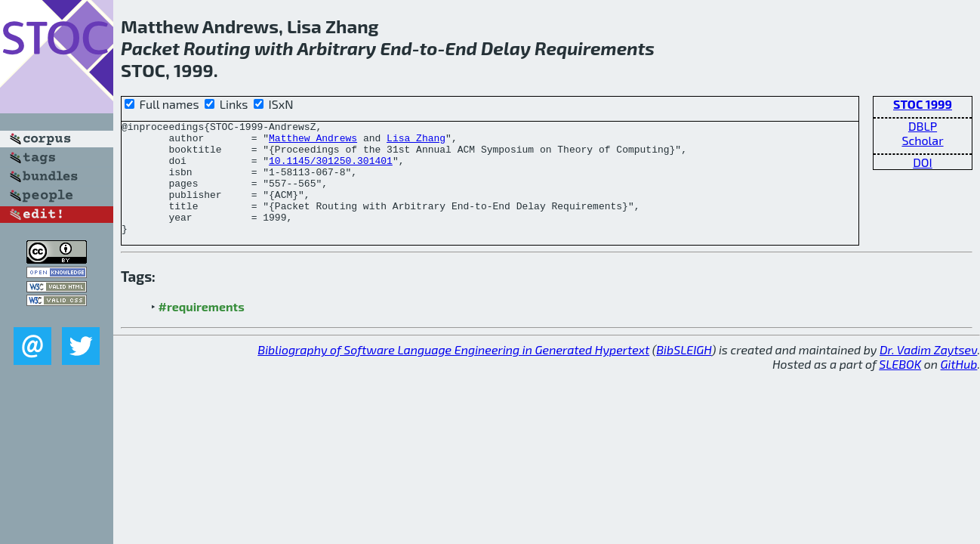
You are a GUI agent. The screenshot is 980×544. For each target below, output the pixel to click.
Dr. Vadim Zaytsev (928, 372)
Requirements (595, 48)
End (396, 48)
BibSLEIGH (684, 372)
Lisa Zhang (416, 142)
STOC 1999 (923, 104)
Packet (150, 48)
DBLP (923, 126)
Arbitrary (336, 48)
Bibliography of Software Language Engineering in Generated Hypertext (453, 372)
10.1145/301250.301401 (331, 169)
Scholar (922, 140)
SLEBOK (900, 386)
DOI (923, 162)
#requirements (202, 329)
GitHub (959, 386)
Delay (506, 48)
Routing (217, 48)
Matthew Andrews (313, 142)
